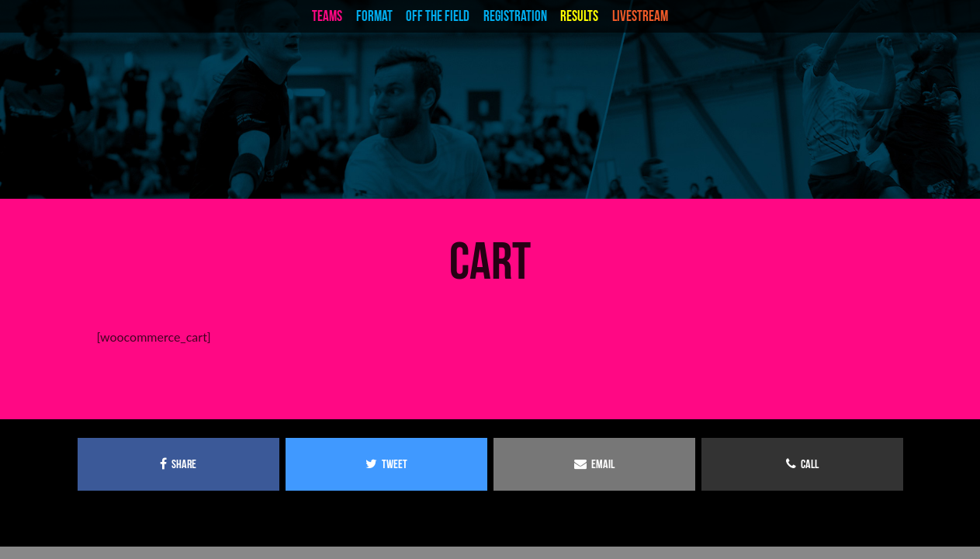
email (594, 464)
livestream (640, 16)
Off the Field (438, 16)
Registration (515, 16)
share (178, 464)
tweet (386, 464)
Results (579, 16)
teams (327, 16)
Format (374, 16)
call (802, 464)
